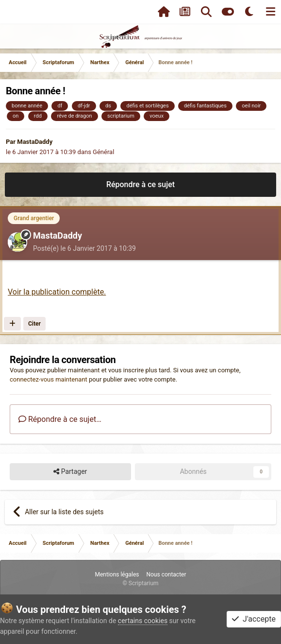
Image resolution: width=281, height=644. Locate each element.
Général (103, 152)
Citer (34, 324)
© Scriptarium (140, 583)
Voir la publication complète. (57, 292)
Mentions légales (117, 574)
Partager (70, 472)
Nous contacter (166, 574)
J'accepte (254, 619)
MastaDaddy (35, 142)
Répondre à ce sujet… (60, 419)
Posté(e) (84, 248)
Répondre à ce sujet (140, 184)
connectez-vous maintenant (49, 379)
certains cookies (143, 621)
